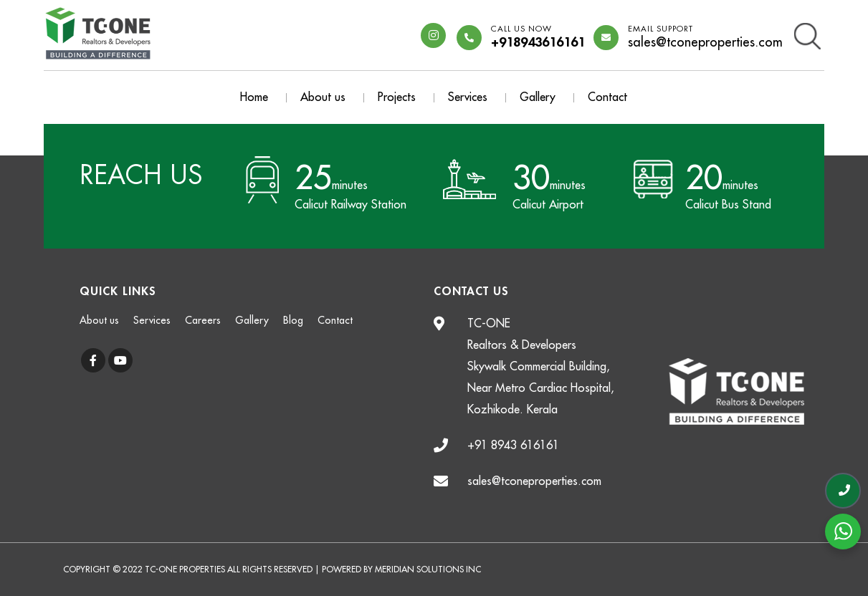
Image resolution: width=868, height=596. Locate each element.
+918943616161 (538, 38)
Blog (293, 320)
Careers (203, 320)
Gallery (538, 97)
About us (323, 97)
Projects (397, 97)
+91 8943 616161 (513, 446)
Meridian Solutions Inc (428, 569)
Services (468, 97)
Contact (607, 97)
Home (254, 97)
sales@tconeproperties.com (705, 38)
